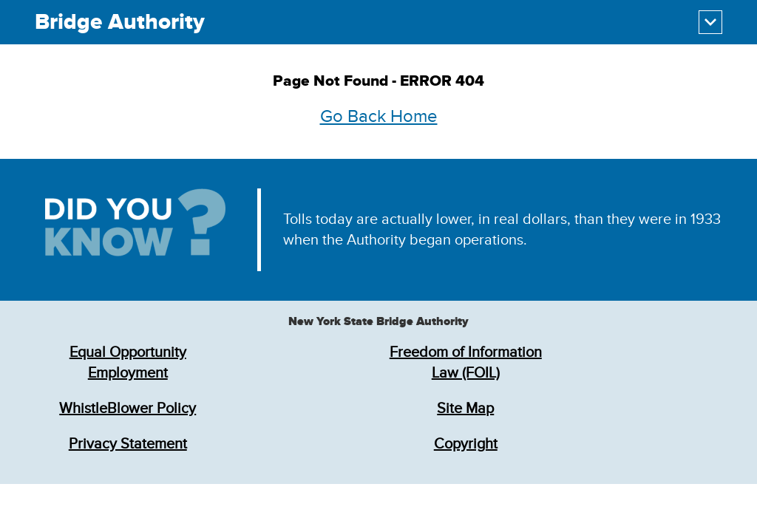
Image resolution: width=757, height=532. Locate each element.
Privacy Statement (128, 444)
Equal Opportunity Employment (128, 363)
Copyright (466, 444)
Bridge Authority (120, 22)
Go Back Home (379, 116)
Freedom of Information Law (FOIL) (466, 363)
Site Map (465, 409)
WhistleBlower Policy (128, 409)
